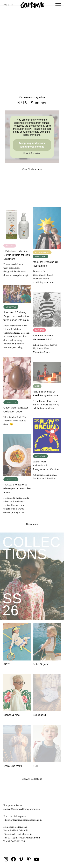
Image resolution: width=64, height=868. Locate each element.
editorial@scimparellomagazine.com (23, 820)
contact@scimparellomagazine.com (22, 809)
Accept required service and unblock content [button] (32, 145)
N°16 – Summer (32, 74)
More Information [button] (32, 153)
